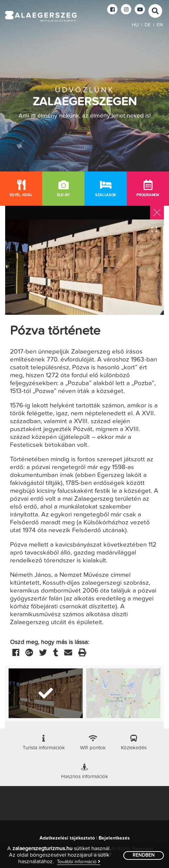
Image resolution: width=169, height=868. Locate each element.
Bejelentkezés (114, 838)
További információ (79, 862)
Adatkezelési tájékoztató (67, 838)
